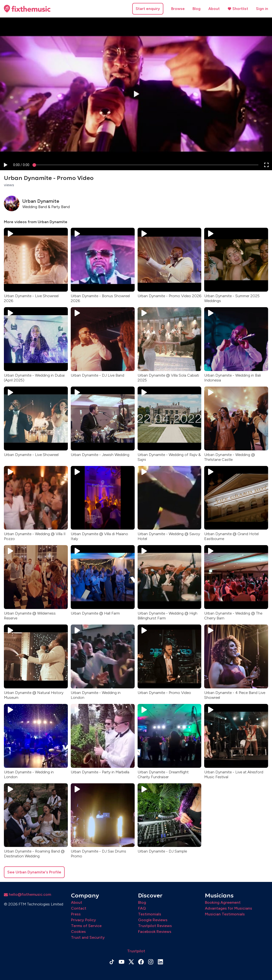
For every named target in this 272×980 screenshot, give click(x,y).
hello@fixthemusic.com (27, 894)
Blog (197, 9)
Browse (178, 9)
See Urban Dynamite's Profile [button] (34, 872)
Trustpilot (136, 951)
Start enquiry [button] (148, 9)
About (214, 9)
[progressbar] (21, 165)
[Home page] (27, 9)
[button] (5, 165)
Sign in (262, 9)
